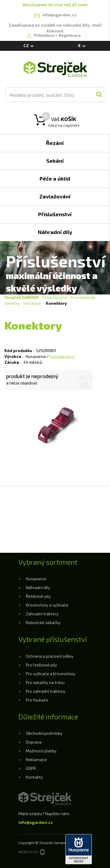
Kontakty (34, 777)
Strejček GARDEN (21, 297)
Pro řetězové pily (41, 665)
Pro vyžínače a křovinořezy (50, 674)
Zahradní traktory (42, 614)
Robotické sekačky (43, 622)
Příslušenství (55, 297)
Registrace (70, 35)
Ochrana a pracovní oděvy (50, 656)
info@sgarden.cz (36, 822)
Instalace (32, 303)
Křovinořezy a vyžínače (47, 605)
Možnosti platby (41, 751)
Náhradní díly (38, 587)
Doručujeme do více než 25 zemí (55, 5)
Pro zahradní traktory (45, 691)
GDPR (31, 768)
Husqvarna (36, 579)
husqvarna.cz (62, 356)
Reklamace (36, 759)
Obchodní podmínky (44, 733)
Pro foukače (37, 700)
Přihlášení (45, 35)
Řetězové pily (38, 596)
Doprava (34, 742)
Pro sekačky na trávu (45, 682)
